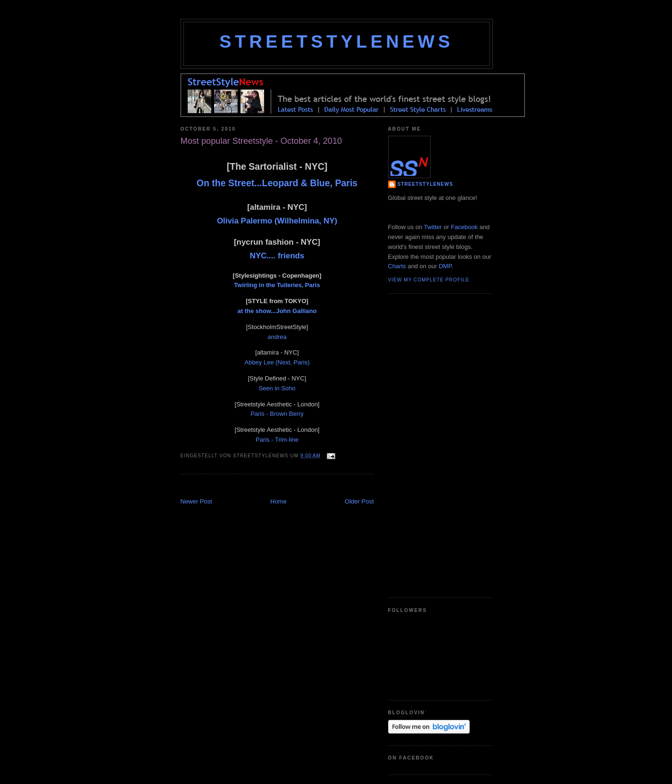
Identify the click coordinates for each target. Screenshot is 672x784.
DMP (445, 266)
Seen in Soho (277, 388)
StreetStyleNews (336, 41)
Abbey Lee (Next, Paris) (277, 362)
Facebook (464, 227)
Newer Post (196, 501)
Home (278, 501)
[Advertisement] (291, 487)
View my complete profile (429, 280)
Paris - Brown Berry (277, 414)
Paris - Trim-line (277, 440)
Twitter (433, 227)
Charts (397, 266)
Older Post (359, 501)
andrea (277, 337)
